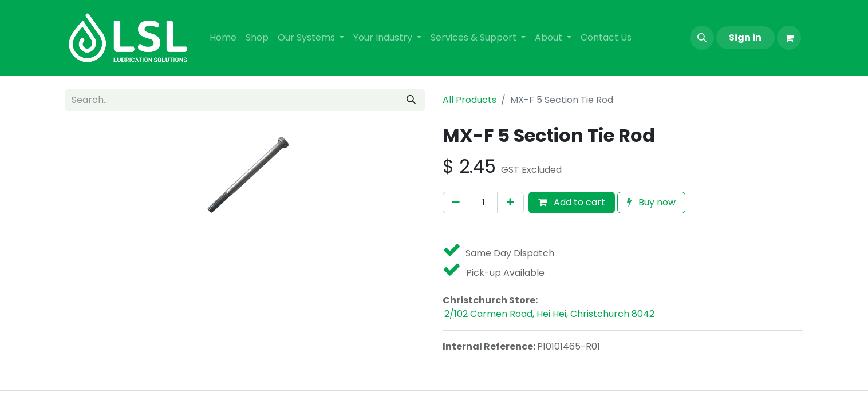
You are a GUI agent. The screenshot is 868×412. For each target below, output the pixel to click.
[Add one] (510, 203)
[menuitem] (223, 38)
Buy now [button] (651, 202)
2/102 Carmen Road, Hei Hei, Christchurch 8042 (549, 314)
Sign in (745, 37)
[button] (702, 38)
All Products (469, 100)
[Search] (411, 100)
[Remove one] (456, 203)
